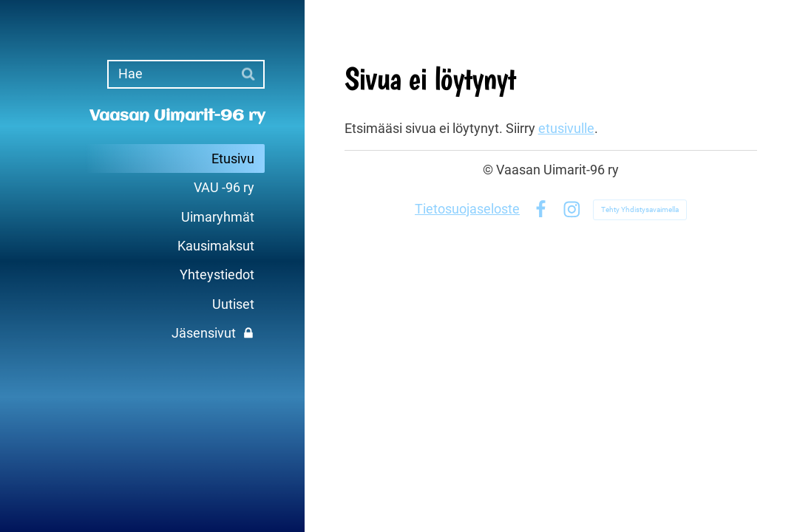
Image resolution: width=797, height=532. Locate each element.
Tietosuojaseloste (467, 209)
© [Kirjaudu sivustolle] (489, 170)
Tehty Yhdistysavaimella (640, 209)
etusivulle (566, 129)
